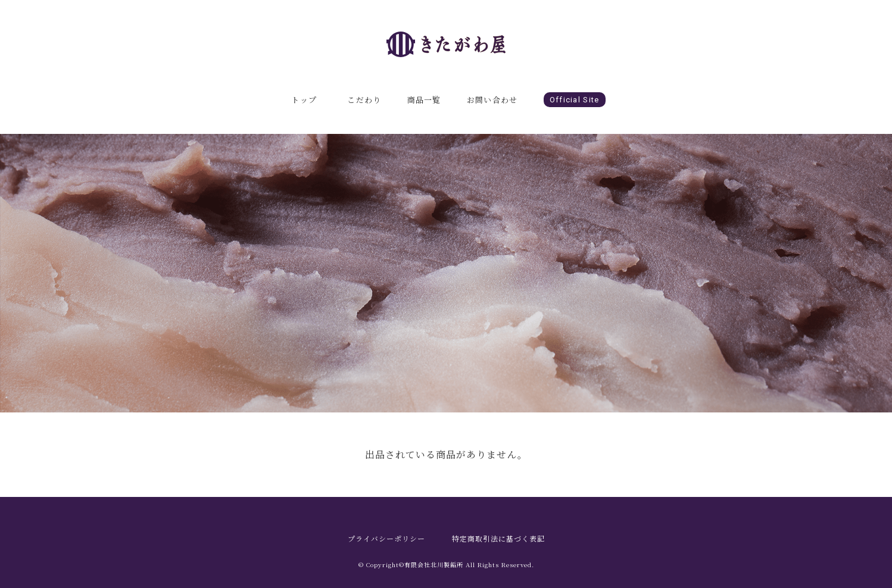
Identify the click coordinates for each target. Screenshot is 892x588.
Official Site (575, 100)
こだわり (364, 100)
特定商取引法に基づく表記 (498, 538)
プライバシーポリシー (386, 538)
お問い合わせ (492, 100)
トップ (304, 100)
